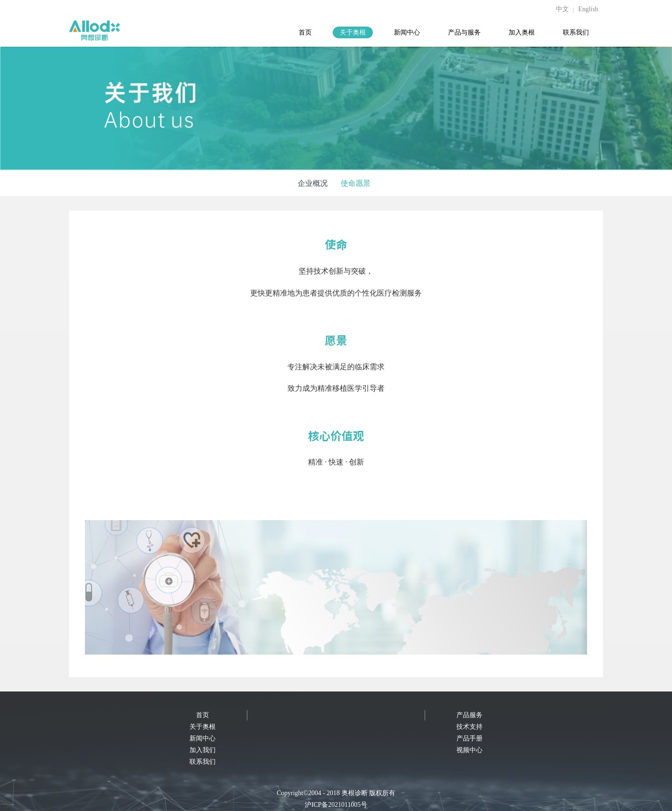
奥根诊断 (355, 793)
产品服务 (469, 715)
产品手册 (469, 738)
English (588, 9)
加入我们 (203, 750)
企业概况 (313, 183)
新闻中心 (203, 738)
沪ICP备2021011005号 (336, 805)
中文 (562, 9)
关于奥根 (203, 727)
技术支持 (469, 727)
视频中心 (469, 750)
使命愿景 (356, 183)
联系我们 (203, 762)
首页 (203, 715)
